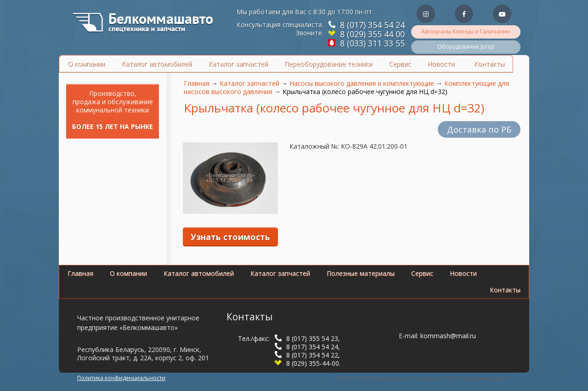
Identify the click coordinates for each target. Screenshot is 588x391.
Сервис (400, 64)
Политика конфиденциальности (121, 378)
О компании (86, 64)
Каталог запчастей (238, 64)
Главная (197, 83)
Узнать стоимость (230, 237)
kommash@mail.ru (448, 336)
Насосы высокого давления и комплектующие (362, 83)
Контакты (489, 64)
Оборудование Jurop (466, 47)
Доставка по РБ (479, 129)
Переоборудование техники (328, 64)
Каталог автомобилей (156, 64)
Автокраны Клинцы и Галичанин (466, 31)
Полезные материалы (361, 273)
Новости (441, 64)
